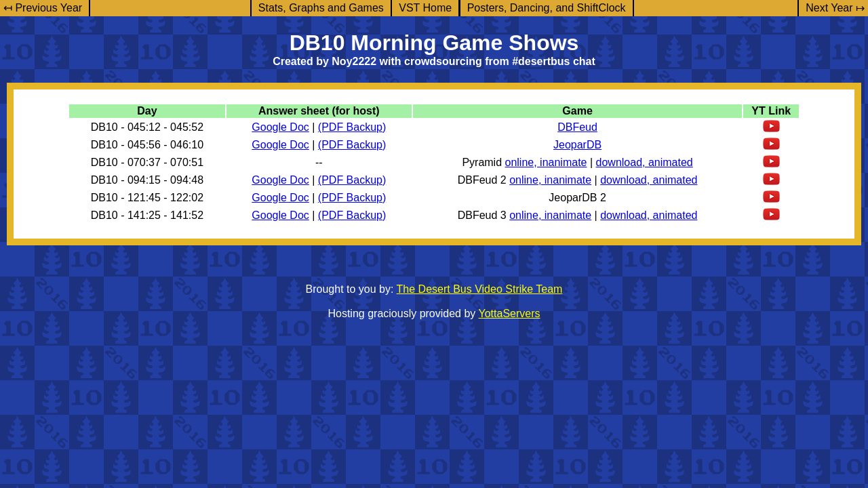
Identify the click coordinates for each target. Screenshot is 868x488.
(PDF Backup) (352, 127)
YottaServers (510, 313)
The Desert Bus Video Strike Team (480, 289)
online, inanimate (546, 162)
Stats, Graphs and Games (321, 8)
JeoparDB (577, 145)
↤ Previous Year (43, 8)
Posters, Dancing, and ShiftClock (547, 8)
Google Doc (280, 127)
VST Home (425, 8)
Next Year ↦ (835, 8)
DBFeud (577, 127)
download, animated (645, 162)
